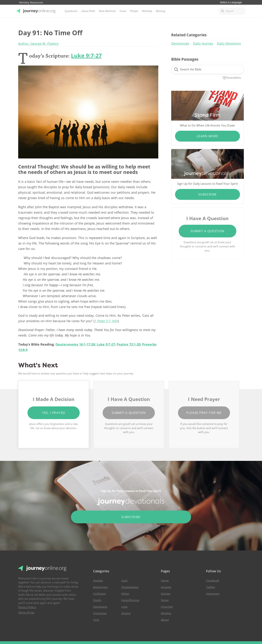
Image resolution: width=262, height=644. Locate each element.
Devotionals (180, 43)
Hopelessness (130, 587)
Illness (125, 594)
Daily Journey (203, 43)
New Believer (107, 11)
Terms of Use (26, 613)
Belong (161, 11)
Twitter (211, 587)
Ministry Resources (31, 3)
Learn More (208, 136)
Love (124, 607)
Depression (100, 607)
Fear (96, 620)
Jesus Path (88, 11)
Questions (71, 11)
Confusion (100, 594)
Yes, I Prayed (53, 413)
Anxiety (98, 581)
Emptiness (100, 613)
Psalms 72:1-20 (128, 344)
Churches (167, 607)
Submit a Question (208, 231)
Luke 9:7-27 (86, 55)
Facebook (213, 581)
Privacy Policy (27, 607)
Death (97, 600)
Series (165, 600)
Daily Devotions (229, 43)
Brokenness (100, 587)
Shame (126, 613)
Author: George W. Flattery (38, 44)
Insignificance (130, 600)
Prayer (134, 11)
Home (165, 581)
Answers (166, 587)
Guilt (124, 581)
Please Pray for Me (204, 413)
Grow (123, 11)
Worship (147, 11)
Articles (166, 594)
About (165, 620)
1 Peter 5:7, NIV (106, 321)
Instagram (213, 594)
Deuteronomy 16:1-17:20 (75, 344)
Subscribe (208, 194)
